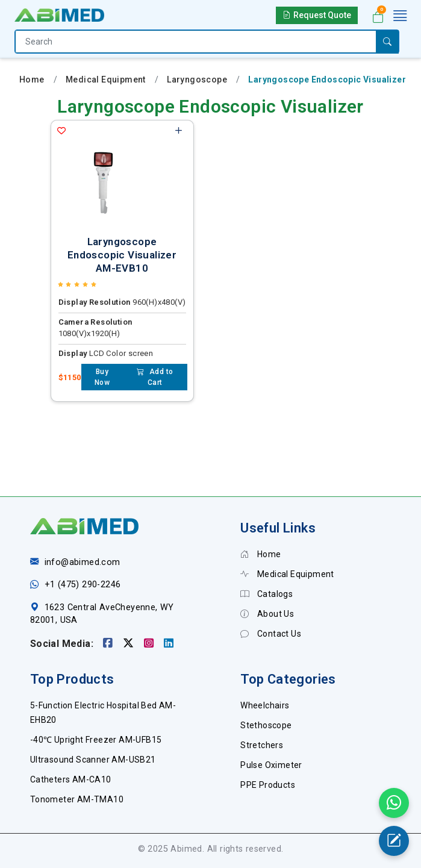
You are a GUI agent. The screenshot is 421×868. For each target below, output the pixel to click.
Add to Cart (155, 377)
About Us (267, 614)
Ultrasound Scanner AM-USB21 (93, 760)
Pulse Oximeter (271, 765)
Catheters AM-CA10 (71, 779)
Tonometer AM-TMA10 (77, 799)
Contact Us (271, 634)
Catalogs (267, 594)
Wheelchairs (265, 705)
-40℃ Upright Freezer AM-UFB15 (96, 740)
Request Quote (317, 15)
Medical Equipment (106, 80)
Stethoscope (266, 725)
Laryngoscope (197, 80)
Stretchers (262, 745)
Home (32, 80)
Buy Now (102, 377)
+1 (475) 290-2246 (83, 585)
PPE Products (268, 785)
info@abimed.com (83, 562)
